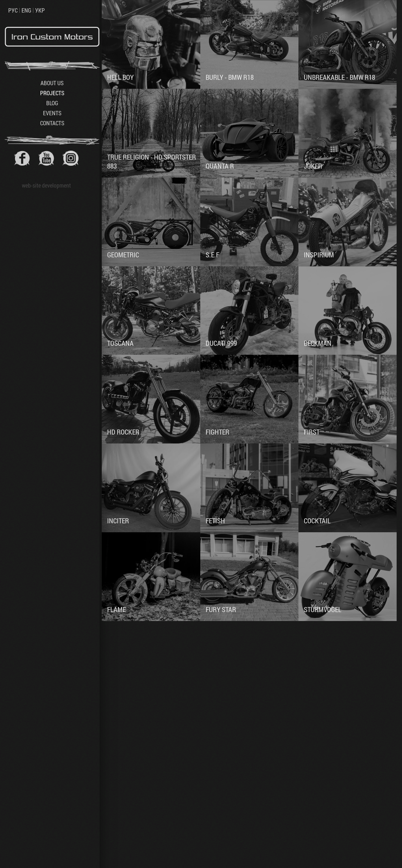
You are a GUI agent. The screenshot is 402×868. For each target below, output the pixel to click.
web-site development (46, 185)
